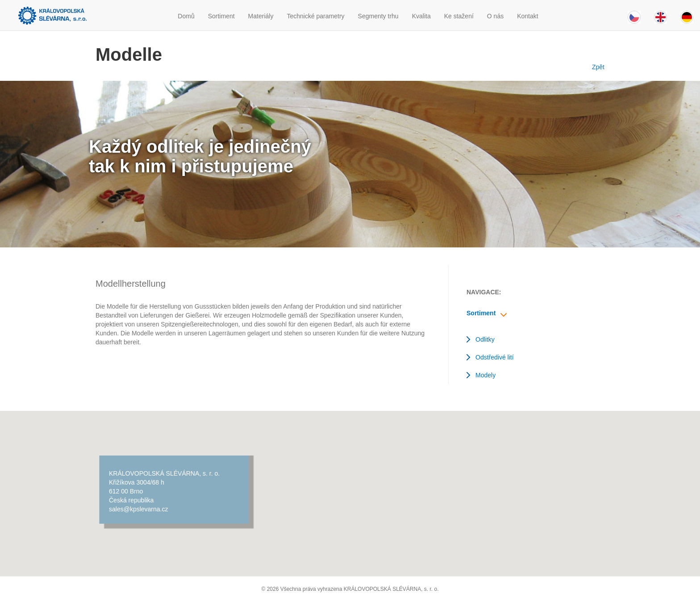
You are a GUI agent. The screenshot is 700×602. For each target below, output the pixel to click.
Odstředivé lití (495, 357)
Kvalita (421, 16)
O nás (495, 16)
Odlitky (485, 339)
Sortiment (221, 16)
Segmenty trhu (378, 16)
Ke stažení (459, 16)
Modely (485, 375)
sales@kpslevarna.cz (139, 509)
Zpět (596, 67)
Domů (186, 16)
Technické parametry (315, 16)
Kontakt (527, 16)
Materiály (261, 16)
